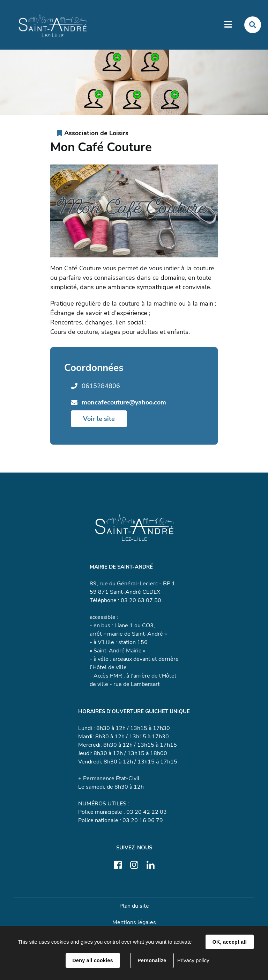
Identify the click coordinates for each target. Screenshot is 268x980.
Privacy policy (193, 960)
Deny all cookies (93, 960)
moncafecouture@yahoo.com (124, 402)
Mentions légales (134, 922)
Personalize (152, 960)
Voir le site (99, 419)
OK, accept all (230, 942)
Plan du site (134, 906)
